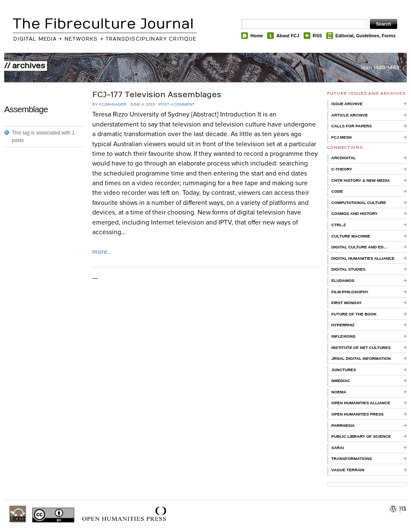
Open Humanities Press (358, 414)
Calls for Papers (351, 126)
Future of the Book (354, 314)
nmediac (341, 381)
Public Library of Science (361, 436)
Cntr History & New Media (360, 180)
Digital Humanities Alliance (363, 258)
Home (257, 36)
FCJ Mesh (342, 137)
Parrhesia (343, 425)
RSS (317, 36)
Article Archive (350, 115)
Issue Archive (347, 104)
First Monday (346, 303)
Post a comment (177, 104)
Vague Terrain (348, 470)
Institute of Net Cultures (361, 347)
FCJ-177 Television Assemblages (157, 95)
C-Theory (342, 169)
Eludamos (343, 280)
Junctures (344, 370)
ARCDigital (343, 158)
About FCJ (288, 36)
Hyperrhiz (343, 325)
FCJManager (112, 104)
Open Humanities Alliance (361, 403)
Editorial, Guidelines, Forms (365, 36)
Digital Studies (349, 269)
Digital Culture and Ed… (359, 247)
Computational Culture (359, 203)
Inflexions (343, 336)
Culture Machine (351, 236)
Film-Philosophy (350, 292)
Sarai (338, 448)
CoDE (337, 191)
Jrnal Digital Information (361, 358)
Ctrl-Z (339, 225)
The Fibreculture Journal (103, 24)
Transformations (352, 458)
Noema (339, 392)
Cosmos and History (355, 213)
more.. (101, 252)
